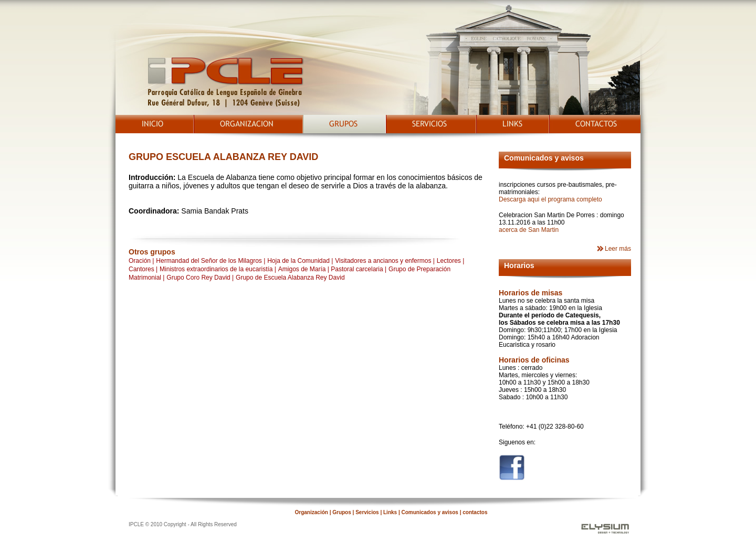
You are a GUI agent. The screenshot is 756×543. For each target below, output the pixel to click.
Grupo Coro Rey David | (200, 278)
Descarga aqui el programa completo (550, 199)
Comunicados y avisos (429, 512)
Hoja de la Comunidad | (300, 261)
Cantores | (143, 269)
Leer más (618, 249)
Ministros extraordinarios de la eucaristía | (218, 269)
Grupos (342, 512)
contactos (475, 512)
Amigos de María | (305, 269)
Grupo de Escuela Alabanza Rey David (290, 278)
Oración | (141, 261)
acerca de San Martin (529, 230)
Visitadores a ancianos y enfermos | (385, 261)
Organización (312, 512)
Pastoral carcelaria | (359, 269)
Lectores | (450, 261)
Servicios (366, 512)
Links (390, 512)
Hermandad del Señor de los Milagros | (211, 261)
